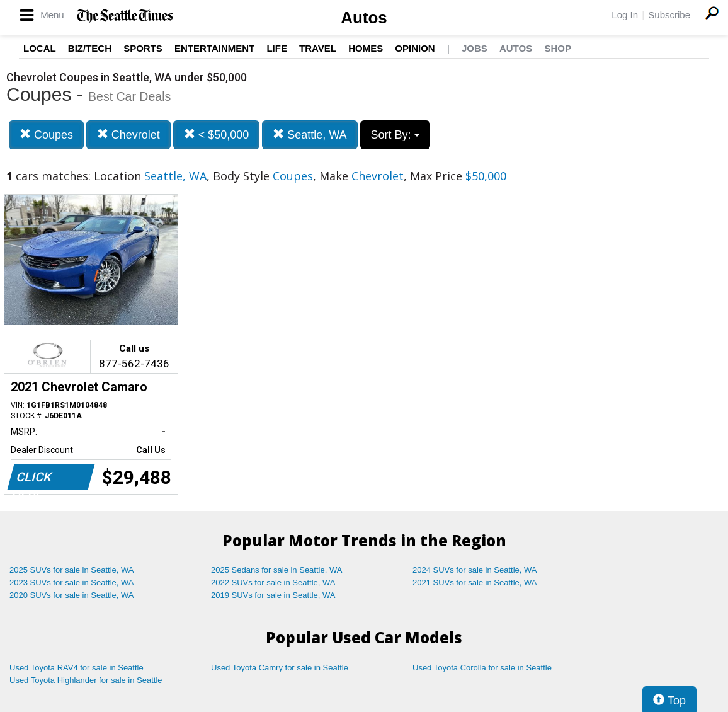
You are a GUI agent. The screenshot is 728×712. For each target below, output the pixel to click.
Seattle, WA (310, 135)
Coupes (46, 135)
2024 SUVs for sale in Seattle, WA (475, 570)
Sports (143, 48)
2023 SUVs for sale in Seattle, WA (72, 583)
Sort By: (395, 135)
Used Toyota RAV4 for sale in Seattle (77, 668)
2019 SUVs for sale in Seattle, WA (273, 595)
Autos (364, 18)
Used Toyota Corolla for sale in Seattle (482, 668)
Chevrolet (128, 135)
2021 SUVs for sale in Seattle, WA (475, 583)
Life (277, 48)
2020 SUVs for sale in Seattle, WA (72, 595)
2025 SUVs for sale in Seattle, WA (72, 570)
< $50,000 (217, 135)
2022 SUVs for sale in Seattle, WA (273, 583)
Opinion (415, 48)
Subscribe (669, 15)
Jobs (475, 48)
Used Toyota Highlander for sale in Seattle (86, 680)
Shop (558, 48)
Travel (318, 48)
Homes (366, 48)
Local (40, 48)
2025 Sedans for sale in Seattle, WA (276, 570)
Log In (625, 15)
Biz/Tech (90, 48)
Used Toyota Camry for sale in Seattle (280, 668)
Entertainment (214, 48)
